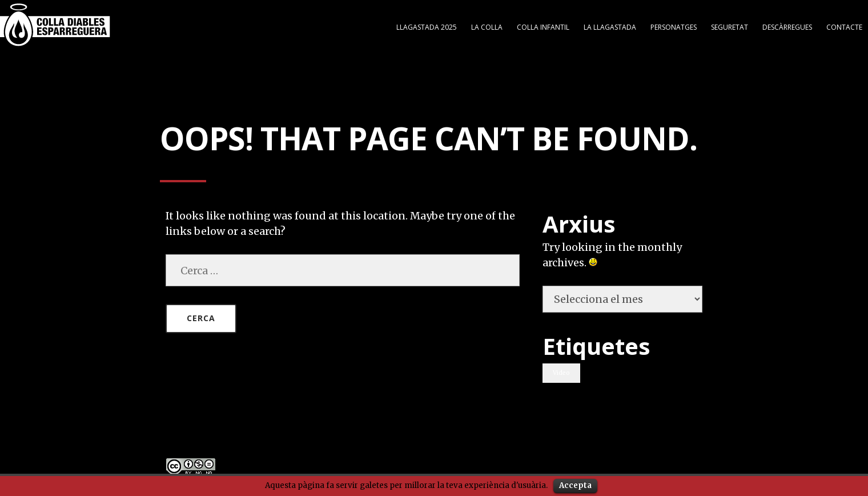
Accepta (575, 485)
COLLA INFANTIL (543, 25)
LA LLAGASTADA (610, 25)
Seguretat (730, 25)
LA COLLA (487, 25)
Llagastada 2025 (427, 25)
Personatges (674, 25)
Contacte (844, 25)
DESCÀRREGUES (787, 25)
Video (561, 371)
